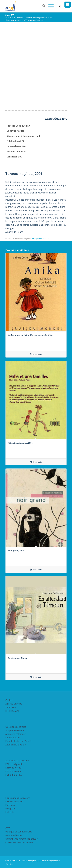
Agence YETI (55, 861)
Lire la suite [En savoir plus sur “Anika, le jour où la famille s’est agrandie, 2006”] (36, 354)
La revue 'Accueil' (14, 768)
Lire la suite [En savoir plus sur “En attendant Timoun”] (36, 677)
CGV (7, 828)
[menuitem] (42, 6)
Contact (9, 700)
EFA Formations (13, 771)
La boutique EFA (13, 775)
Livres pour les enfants (40, 239)
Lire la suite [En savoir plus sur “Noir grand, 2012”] (36, 570)
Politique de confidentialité (19, 832)
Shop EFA (10, 15)
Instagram (10, 809)
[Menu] (49, 6)
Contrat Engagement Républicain (22, 839)
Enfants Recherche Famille (19, 741)
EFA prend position (15, 764)
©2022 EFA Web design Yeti (19, 842)
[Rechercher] (42, 6)
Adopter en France (15, 730)
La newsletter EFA (14, 801)
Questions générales (16, 727)
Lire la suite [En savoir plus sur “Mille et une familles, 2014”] (36, 462)
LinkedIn (10, 812)
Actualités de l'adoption (17, 761)
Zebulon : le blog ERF (16, 745)
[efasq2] (30, 6)
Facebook (10, 805)
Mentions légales (14, 835)
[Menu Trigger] (68, 5)
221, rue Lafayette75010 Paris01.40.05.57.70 (14, 707)
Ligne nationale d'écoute (18, 798)
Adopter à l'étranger (15, 734)
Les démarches (13, 737)
